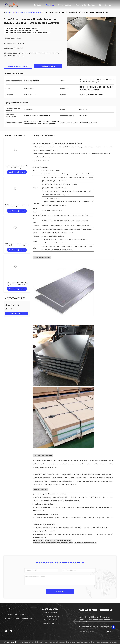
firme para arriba (110, 632)
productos (16, 12)
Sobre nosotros (65, 5)
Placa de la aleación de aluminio (32, 12)
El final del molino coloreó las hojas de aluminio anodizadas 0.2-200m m (17, 207)
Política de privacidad (10, 642)
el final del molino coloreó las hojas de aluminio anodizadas (53, 543)
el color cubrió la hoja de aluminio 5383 (58, 540)
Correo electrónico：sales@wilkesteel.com (20, 618)
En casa (38, 5)
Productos (50, 5)
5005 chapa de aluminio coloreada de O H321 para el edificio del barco (17, 246)
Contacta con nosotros (85, 5)
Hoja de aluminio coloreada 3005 (86, 543)
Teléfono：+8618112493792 (15, 615)
